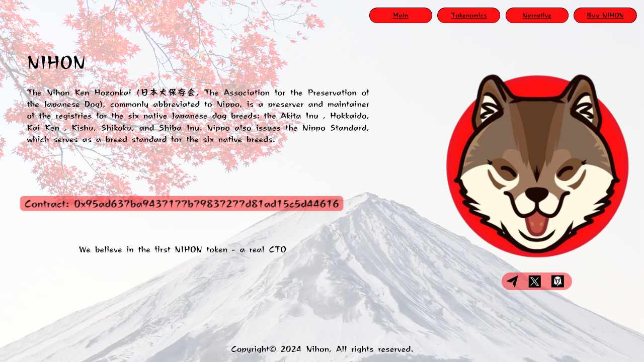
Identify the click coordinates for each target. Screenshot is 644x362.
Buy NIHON (605, 15)
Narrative (537, 15)
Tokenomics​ (469, 15)
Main (400, 15)
